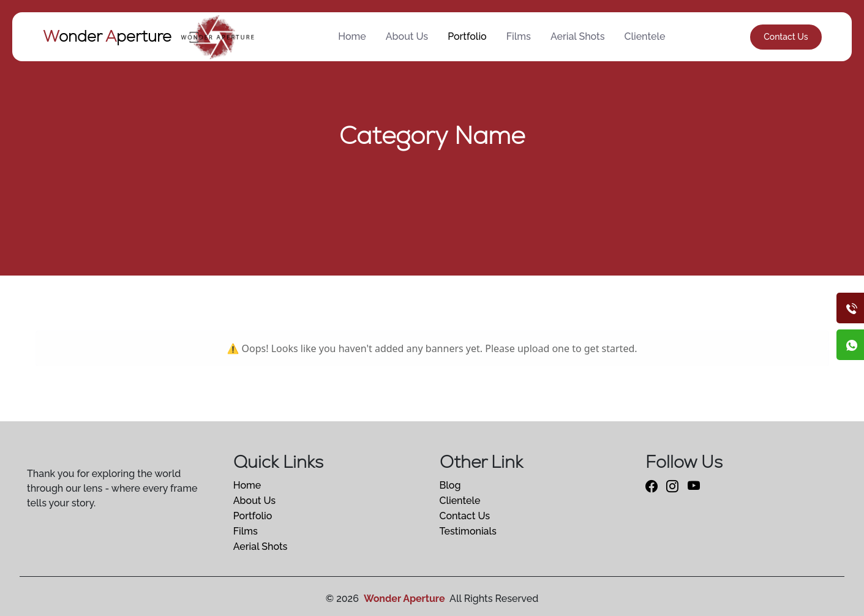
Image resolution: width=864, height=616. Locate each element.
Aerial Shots (578, 36)
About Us (407, 36)
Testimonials (468, 531)
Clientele (645, 36)
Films (519, 36)
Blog (450, 485)
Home (352, 36)
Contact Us (786, 37)
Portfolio (467, 36)
